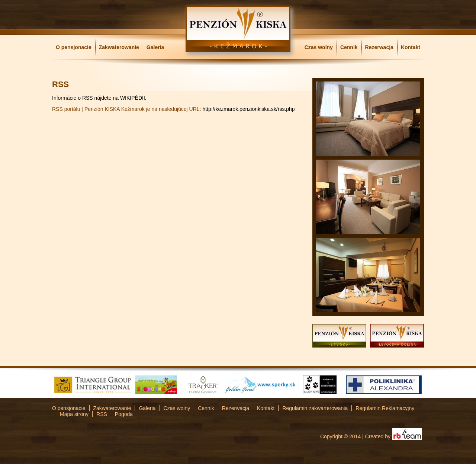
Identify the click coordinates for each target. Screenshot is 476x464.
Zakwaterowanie (119, 47)
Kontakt (411, 47)
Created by (378, 436)
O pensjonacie (74, 47)
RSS (102, 414)
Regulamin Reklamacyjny (385, 408)
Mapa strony (74, 414)
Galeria (155, 47)
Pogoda (124, 414)
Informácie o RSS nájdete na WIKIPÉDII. (99, 98)
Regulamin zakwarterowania (315, 408)
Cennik (349, 47)
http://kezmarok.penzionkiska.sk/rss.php (248, 109)
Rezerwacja (379, 47)
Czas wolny (319, 47)
